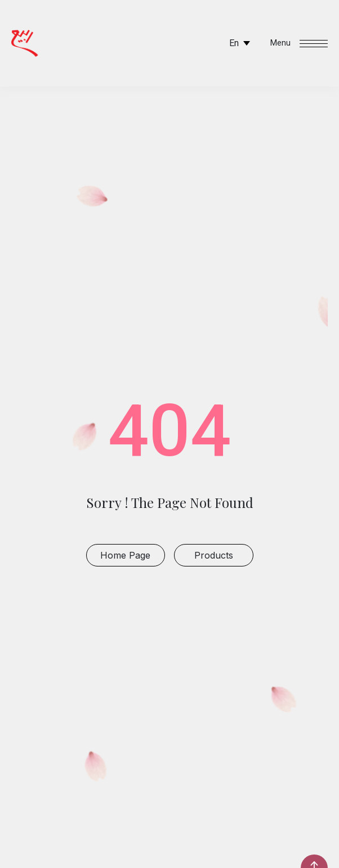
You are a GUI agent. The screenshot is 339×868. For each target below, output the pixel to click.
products (214, 555)
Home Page (125, 555)
